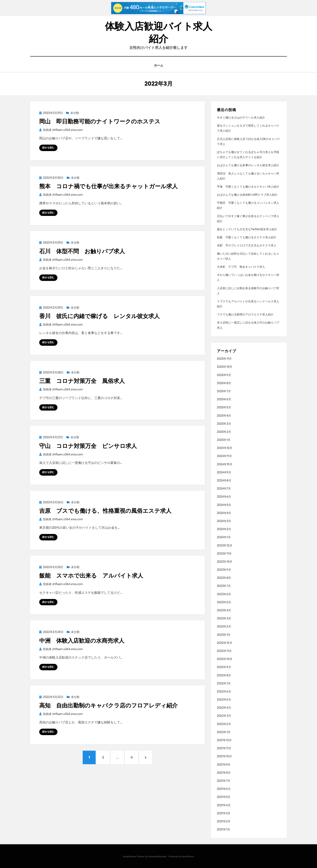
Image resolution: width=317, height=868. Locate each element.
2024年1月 (224, 537)
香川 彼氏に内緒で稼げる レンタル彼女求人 (99, 316)
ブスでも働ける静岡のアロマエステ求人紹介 (245, 315)
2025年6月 (224, 399)
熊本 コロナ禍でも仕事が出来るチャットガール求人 (108, 186)
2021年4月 (224, 805)
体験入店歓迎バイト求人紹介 (159, 33)
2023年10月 (225, 562)
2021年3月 (224, 813)
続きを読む (48, 148)
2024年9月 (224, 472)
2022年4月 (224, 708)
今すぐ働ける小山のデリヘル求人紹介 (241, 118)
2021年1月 (223, 830)
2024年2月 (224, 529)
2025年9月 (224, 375)
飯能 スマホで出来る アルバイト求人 (91, 576)
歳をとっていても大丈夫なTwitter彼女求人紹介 (247, 229)
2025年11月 (224, 359)
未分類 (75, 113)
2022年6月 (224, 692)
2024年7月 (224, 489)
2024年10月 (225, 464)
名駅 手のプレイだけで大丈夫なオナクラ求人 (247, 245)
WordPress (188, 856)
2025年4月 (224, 416)
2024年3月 (224, 521)
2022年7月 (224, 683)
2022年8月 (224, 675)
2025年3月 (224, 424)
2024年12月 (225, 448)
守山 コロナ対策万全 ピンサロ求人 (88, 446)
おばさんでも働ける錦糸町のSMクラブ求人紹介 (247, 195)
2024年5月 (224, 505)
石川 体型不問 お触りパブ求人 (82, 251)
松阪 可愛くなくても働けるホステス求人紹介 (247, 237)
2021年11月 (224, 748)
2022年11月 (224, 651)
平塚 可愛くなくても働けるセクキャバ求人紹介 (248, 187)
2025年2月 (224, 432)
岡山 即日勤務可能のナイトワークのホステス (100, 121)
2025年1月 (224, 440)
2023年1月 (224, 635)
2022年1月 (224, 732)
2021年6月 (224, 789)
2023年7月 (224, 586)
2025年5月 (224, 407)
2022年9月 (224, 667)
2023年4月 (224, 610)
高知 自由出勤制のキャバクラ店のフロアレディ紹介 (108, 706)
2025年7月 (224, 391)
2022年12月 (225, 643)
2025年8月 (224, 383)
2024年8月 (224, 481)
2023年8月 (224, 578)
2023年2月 (224, 627)
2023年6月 (224, 594)
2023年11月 (224, 553)
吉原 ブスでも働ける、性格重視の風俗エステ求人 (105, 511)
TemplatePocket (157, 856)
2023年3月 (224, 618)
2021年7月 (224, 781)
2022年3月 (224, 716)
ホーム (159, 65)
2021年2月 (224, 821)
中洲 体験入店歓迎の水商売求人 (82, 640)
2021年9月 (224, 764)
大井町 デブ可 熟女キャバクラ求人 (241, 267)
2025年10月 (225, 367)
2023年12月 (225, 545)
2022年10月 (225, 659)
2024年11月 (224, 456)
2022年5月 (224, 700)
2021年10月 (224, 756)
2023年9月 (224, 570)
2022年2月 (224, 724)
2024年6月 (224, 497)
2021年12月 (224, 740)
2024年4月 (224, 513)
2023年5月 (224, 602)
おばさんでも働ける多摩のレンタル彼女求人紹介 (248, 165)
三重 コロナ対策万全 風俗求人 (82, 381)
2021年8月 (224, 773)
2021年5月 (224, 797)
